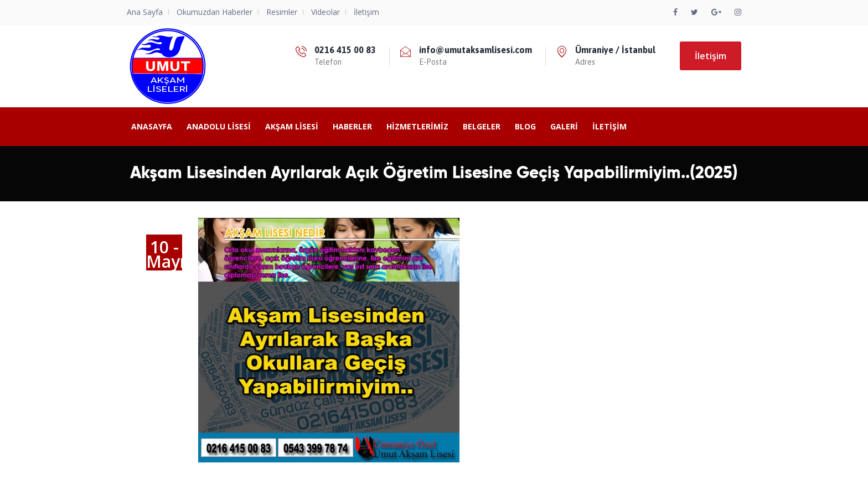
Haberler (352, 126)
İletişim (366, 12)
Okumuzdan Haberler (215, 12)
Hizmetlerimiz (417, 126)
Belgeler (482, 126)
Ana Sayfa (145, 12)
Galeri (564, 126)
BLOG (525, 126)
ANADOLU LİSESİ (219, 126)
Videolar (325, 12)
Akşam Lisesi (292, 126)
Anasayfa (152, 126)
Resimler (282, 12)
